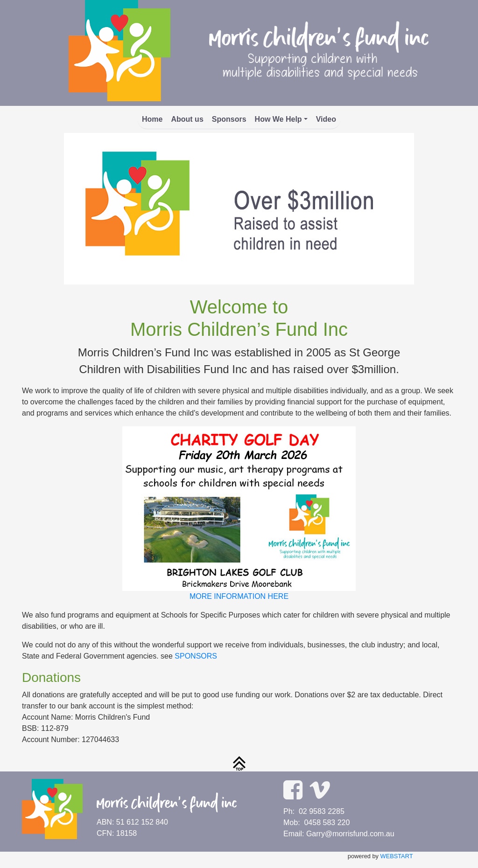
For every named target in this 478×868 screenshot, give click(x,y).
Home (152, 119)
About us (187, 119)
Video (326, 119)
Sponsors (229, 119)
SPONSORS (196, 656)
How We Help (278, 119)
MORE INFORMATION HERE (239, 596)
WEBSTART (397, 856)
